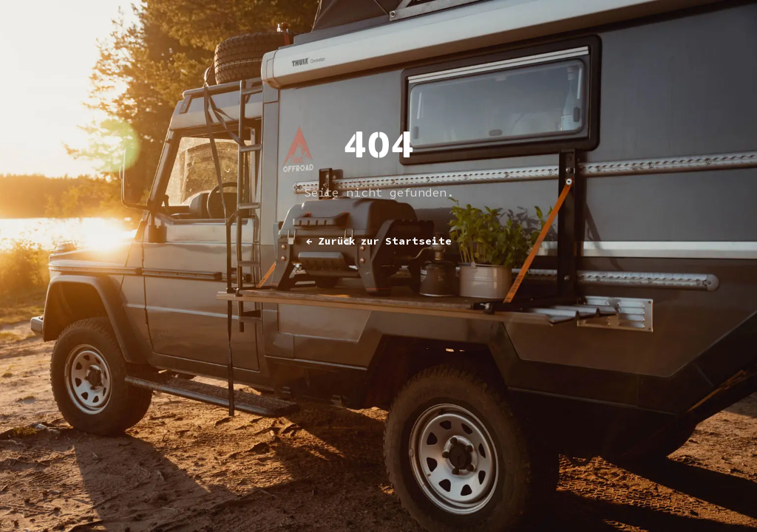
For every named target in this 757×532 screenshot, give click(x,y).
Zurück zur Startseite (379, 241)
